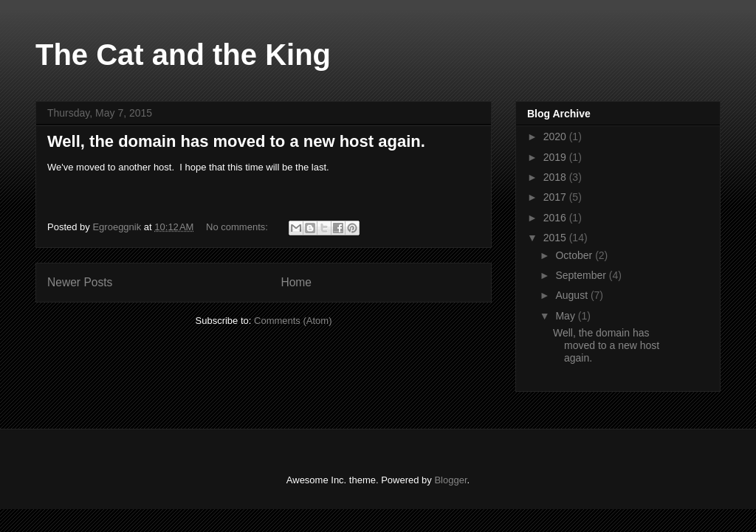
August (573, 295)
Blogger (450, 480)
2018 (556, 177)
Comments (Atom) (293, 321)
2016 (556, 218)
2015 (556, 238)
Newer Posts (80, 282)
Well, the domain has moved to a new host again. (236, 141)
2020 (556, 137)
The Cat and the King (183, 55)
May (566, 316)
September (582, 275)
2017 (556, 197)
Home (296, 282)
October (575, 255)
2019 (556, 157)
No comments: (238, 227)
